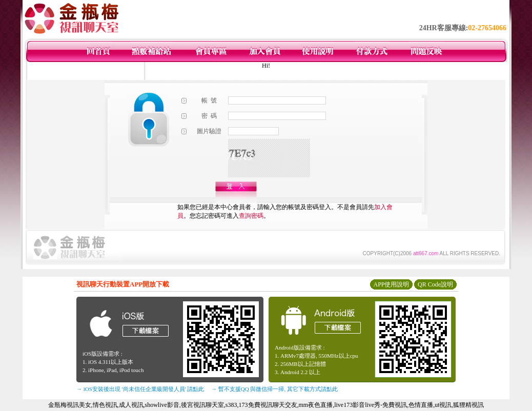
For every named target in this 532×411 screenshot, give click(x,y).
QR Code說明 (435, 284)
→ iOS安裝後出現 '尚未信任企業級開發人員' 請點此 (140, 389)
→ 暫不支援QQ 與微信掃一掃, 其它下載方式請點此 (274, 389)
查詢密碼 (251, 216)
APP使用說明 (391, 284)
